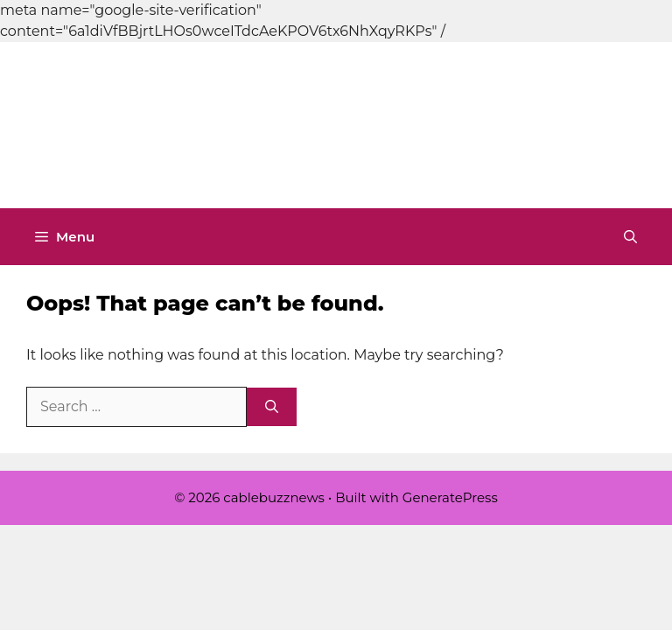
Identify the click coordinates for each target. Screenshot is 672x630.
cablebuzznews (391, 125)
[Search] (272, 407)
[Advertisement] (318, 39)
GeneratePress (450, 497)
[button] (630, 237)
